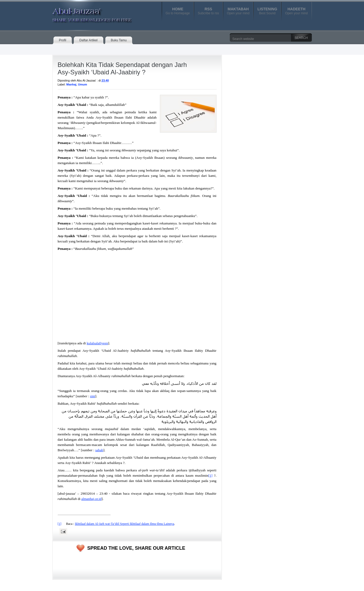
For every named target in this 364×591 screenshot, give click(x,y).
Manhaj (71, 84)
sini (93, 396)
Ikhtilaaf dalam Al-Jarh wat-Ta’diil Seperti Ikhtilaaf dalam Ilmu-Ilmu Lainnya (125, 524)
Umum (83, 84)
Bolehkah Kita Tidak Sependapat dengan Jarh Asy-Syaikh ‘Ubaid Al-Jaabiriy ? (122, 68)
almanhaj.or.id (91, 499)
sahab (99, 450)
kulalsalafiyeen (97, 343)
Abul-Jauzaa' (87, 13)
